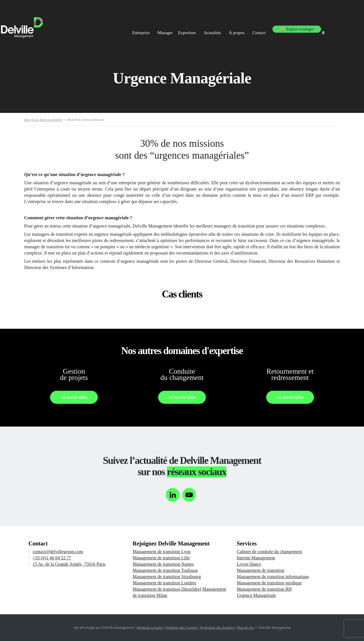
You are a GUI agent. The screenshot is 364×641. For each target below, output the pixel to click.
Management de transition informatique (273, 577)
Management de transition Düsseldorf (167, 589)
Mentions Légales (150, 627)
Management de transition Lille (161, 558)
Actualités (216, 28)
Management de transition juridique (269, 583)
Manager (159, 28)
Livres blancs (249, 564)
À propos (244, 28)
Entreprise (131, 28)
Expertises (187, 28)
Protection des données (217, 627)
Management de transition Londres (164, 583)
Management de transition (261, 570)
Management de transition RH (264, 589)
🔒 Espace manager (306, 28)
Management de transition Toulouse (165, 570)
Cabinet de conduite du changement (269, 552)
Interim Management (256, 558)
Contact (269, 28)
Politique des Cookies (182, 627)
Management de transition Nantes (163, 564)
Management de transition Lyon (162, 552)
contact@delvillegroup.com (58, 552)
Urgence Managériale (257, 595)
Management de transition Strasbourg (167, 577)
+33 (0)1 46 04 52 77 (52, 558)
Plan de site (245, 627)
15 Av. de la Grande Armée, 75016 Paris (69, 564)
